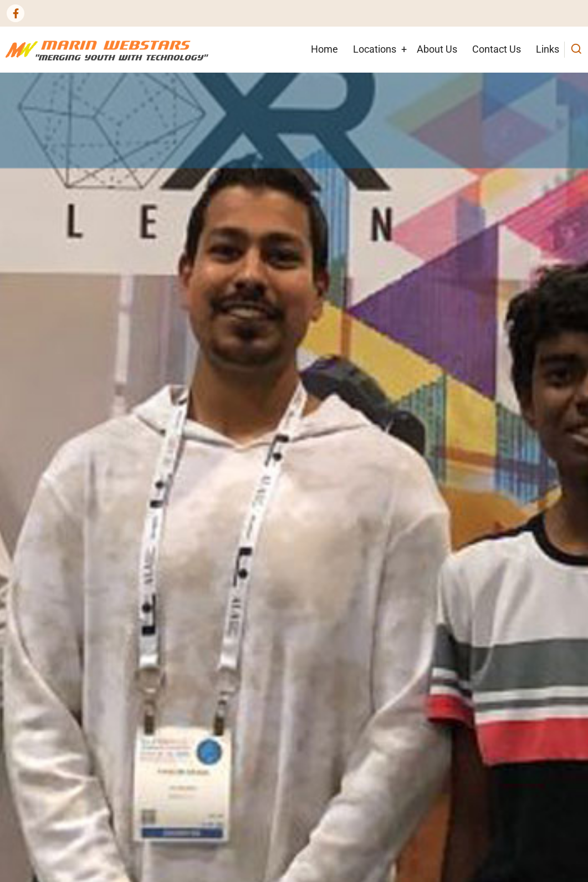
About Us (437, 49)
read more (42, 549)
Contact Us (497, 49)
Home (324, 49)
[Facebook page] (16, 13)
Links (548, 49)
